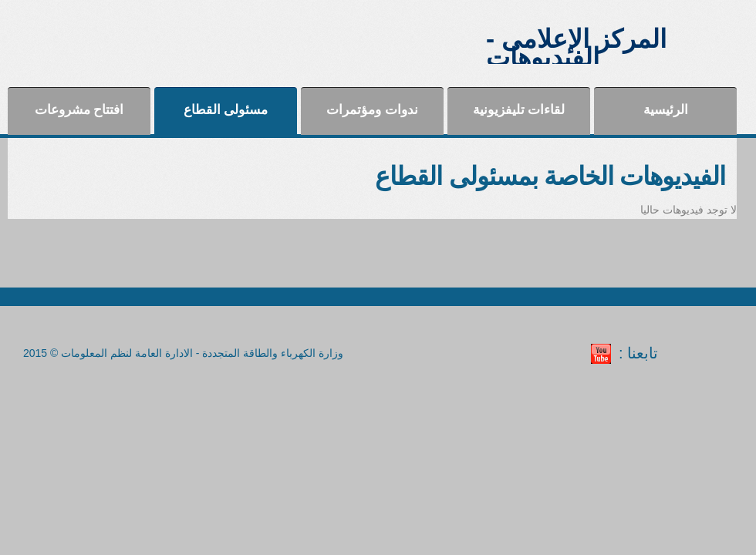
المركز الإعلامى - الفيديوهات (576, 48)
